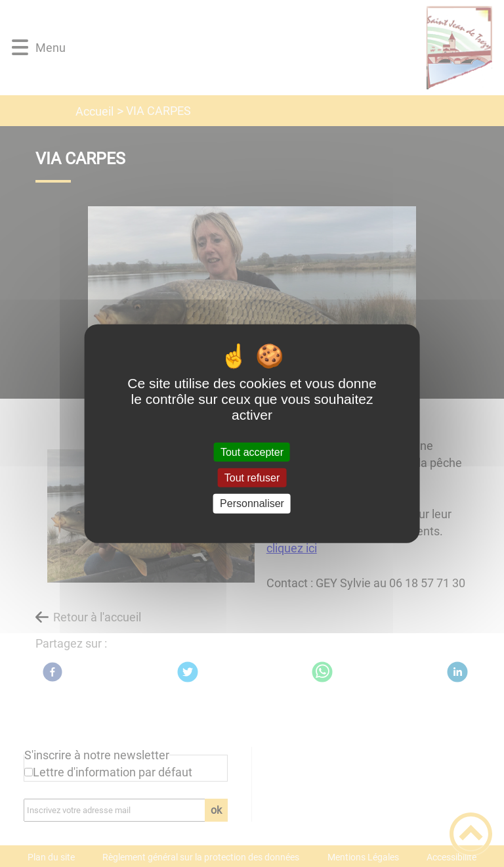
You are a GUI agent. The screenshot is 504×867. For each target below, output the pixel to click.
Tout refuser (252, 478)
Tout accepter (252, 452)
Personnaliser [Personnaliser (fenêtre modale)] (252, 503)
